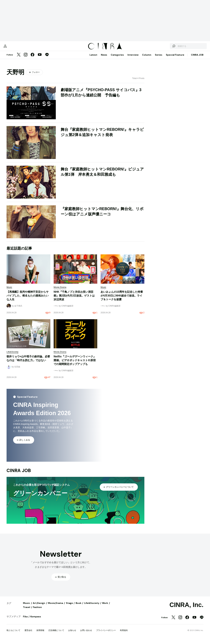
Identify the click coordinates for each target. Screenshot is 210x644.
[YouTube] (40, 58)
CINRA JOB (197, 58)
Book (79, 606)
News (104, 58)
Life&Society (92, 606)
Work (105, 606)
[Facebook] (32, 58)
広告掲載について (56, 634)
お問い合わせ (86, 634)
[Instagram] (26, 58)
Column (147, 58)
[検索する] (165, 48)
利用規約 (124, 634)
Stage (69, 606)
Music (26, 606)
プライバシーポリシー (106, 634)
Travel (27, 610)
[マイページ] (13, 48)
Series (159, 58)
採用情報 (40, 634)
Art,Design (39, 606)
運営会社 (28, 634)
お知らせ (72, 634)
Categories (117, 58)
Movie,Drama (55, 606)
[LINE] (47, 58)
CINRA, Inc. (186, 608)
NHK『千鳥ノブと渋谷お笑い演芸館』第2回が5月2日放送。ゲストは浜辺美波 (74, 299)
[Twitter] (19, 58)
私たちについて (13, 634)
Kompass (36, 620)
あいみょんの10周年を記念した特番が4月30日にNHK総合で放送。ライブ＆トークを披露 (122, 299)
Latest (93, 58)
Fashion (37, 610)
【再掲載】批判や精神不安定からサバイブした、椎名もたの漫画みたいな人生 (28, 299)
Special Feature (175, 58)
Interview (133, 58)
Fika (25, 620)
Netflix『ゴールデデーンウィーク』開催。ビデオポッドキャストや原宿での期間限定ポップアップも (75, 364)
